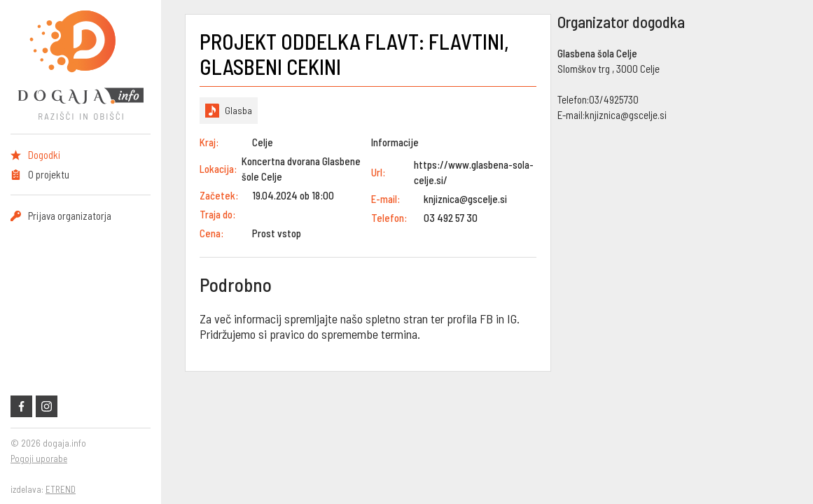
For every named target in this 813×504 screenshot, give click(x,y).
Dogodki (44, 155)
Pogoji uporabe (39, 458)
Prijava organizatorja (70, 216)
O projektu (49, 174)
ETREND (61, 489)
